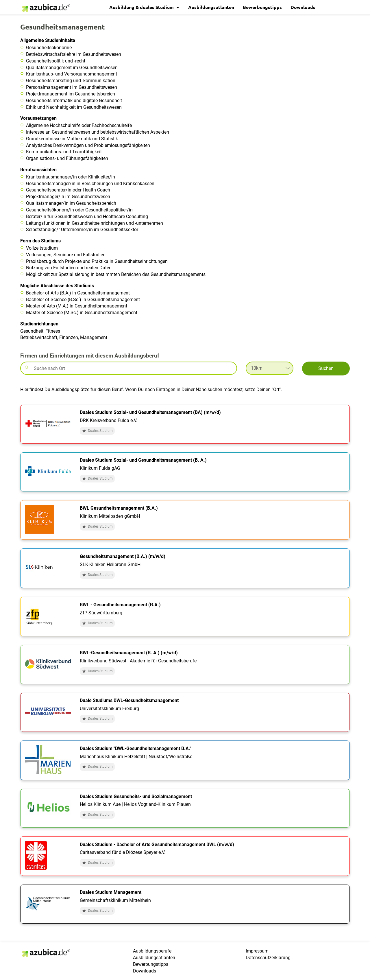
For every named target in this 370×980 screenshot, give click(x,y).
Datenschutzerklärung (268, 958)
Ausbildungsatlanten (211, 7)
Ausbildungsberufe (152, 951)
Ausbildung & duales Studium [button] (142, 7)
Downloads (303, 7)
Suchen (326, 368)
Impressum (257, 951)
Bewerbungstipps (262, 7)
